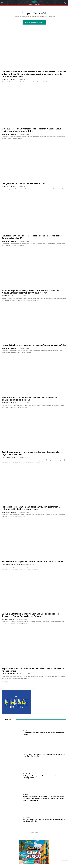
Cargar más (34, 832)
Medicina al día (7, 674)
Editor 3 (14, 79)
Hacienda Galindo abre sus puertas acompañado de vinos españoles (34, 345)
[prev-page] (3, 683)
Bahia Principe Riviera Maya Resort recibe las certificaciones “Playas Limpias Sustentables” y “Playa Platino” (31, 292)
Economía (25, 795)
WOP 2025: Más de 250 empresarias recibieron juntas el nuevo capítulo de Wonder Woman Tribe (32, 130)
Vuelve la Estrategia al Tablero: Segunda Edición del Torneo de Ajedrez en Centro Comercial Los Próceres (31, 615)
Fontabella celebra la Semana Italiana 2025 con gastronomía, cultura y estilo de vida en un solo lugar (31, 508)
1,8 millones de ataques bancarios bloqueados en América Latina (33, 561)
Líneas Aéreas (7, 457)
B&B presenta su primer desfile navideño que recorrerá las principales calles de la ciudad (30, 399)
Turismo (5, 296)
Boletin (25, 730)
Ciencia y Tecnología (9, 564)
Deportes (5, 619)
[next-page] (6, 683)
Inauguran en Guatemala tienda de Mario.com (23, 183)
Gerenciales (6, 79)
